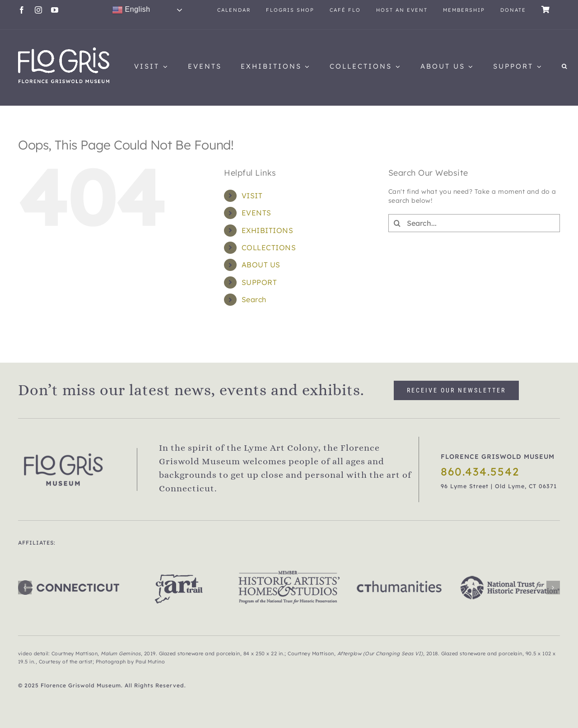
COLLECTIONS (269, 247)
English (131, 10)
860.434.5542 (480, 471)
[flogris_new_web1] (64, 51)
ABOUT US (261, 265)
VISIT (252, 196)
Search (254, 299)
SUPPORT (259, 282)
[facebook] (22, 10)
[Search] (397, 223)
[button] (565, 66)
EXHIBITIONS (268, 230)
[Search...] (474, 223)
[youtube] (55, 10)
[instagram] (39, 10)
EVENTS (256, 213)
